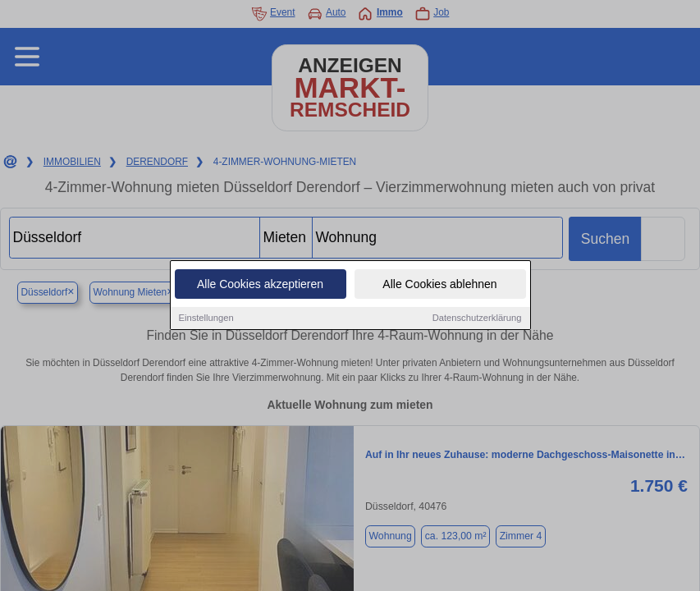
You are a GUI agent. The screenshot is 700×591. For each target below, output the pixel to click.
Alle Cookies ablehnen (439, 285)
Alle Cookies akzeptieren (260, 285)
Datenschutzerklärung (477, 318)
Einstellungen (206, 318)
